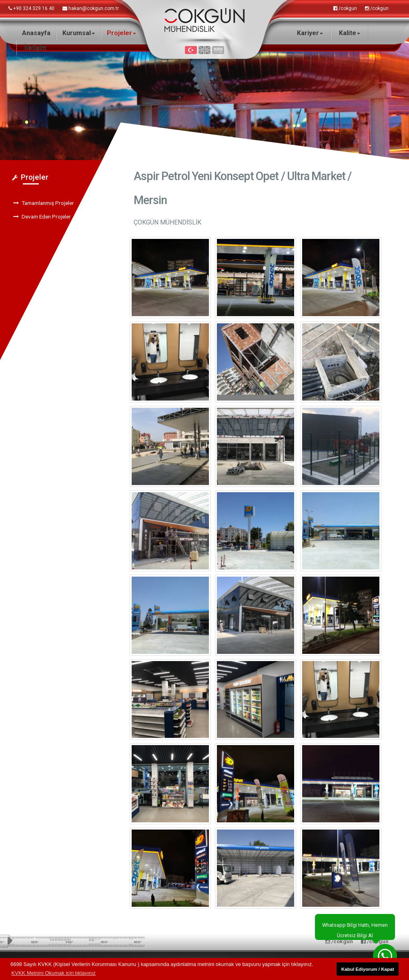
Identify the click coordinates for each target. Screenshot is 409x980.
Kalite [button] (350, 33)
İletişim (35, 47)
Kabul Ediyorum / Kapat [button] (368, 969)
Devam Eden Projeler (42, 216)
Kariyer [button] (310, 33)
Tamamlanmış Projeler (44, 203)
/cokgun (345, 8)
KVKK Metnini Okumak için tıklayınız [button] (54, 973)
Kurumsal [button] (79, 33)
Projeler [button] (121, 33)
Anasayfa (36, 33)
